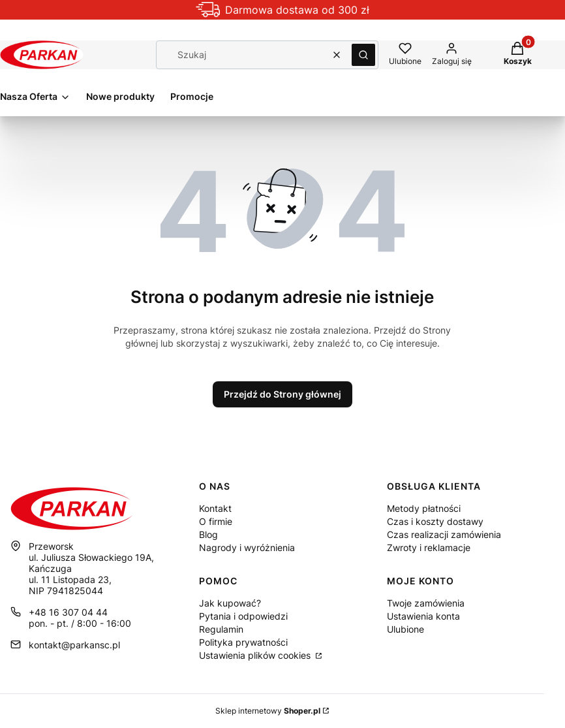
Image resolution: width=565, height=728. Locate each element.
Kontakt (215, 508)
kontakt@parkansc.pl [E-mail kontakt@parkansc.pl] (74, 645)
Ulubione (405, 629)
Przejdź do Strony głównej (282, 394)
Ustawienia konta (423, 616)
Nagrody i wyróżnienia (247, 547)
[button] (363, 55)
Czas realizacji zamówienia (444, 534)
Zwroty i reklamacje (429, 547)
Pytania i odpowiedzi (243, 616)
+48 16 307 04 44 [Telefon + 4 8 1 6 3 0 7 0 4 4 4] (68, 612)
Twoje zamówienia (426, 603)
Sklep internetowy (268, 711)
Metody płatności (424, 508)
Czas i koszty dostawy (435, 521)
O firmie (216, 521)
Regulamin (221, 629)
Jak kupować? (230, 603)
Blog (208, 534)
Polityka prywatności (243, 642)
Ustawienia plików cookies (256, 655)
